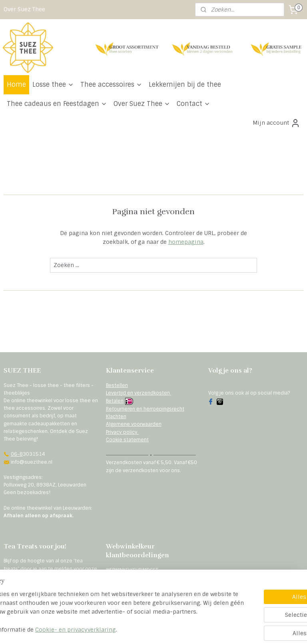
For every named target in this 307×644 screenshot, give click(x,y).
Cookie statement (127, 440)
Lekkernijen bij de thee (185, 85)
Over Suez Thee (24, 9)
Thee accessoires (111, 85)
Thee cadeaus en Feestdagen (57, 104)
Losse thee (53, 85)
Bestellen (117, 385)
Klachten (116, 417)
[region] (101, 608)
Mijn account (276, 123)
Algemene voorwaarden (134, 424)
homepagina (186, 242)
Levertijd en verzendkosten (139, 393)
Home (16, 85)
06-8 (17, 454)
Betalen (115, 401)
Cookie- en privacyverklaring (138, 630)
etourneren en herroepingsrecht (147, 409)
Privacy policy (122, 432)
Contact (193, 104)
